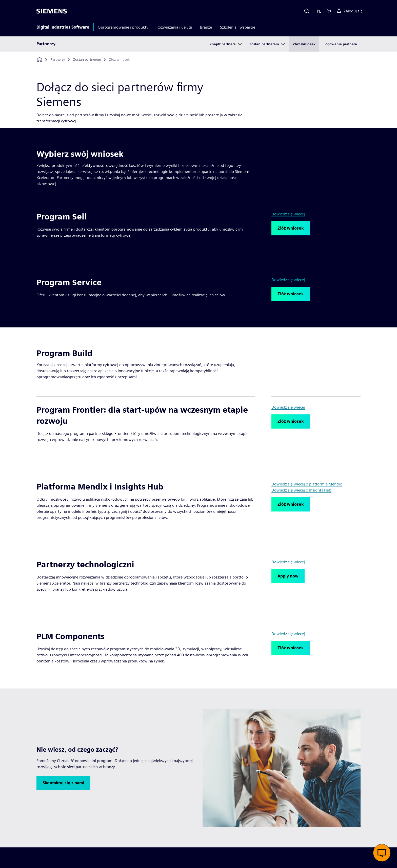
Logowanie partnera (340, 44)
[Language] (318, 11)
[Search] (307, 11)
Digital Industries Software (63, 27)
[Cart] (329, 11)
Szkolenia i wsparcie (238, 27)
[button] (291, 228)
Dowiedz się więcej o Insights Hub (301, 490)
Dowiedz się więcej (288, 214)
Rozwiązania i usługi (174, 27)
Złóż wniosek (304, 44)
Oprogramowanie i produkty (123, 27)
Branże (206, 27)
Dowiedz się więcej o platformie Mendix (307, 484)
